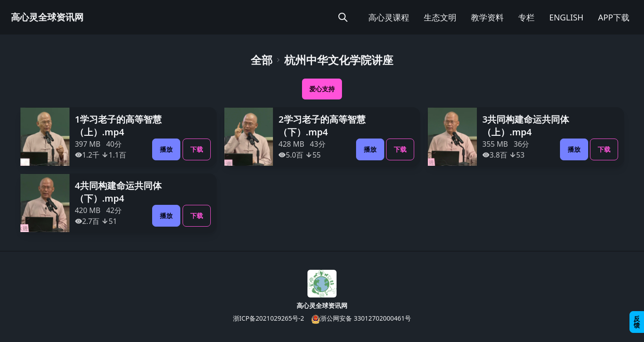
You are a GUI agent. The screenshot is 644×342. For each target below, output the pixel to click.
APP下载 (614, 17)
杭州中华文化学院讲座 (339, 60)
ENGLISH (566, 17)
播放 (166, 149)
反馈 (637, 322)
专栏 (526, 17)
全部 (262, 60)
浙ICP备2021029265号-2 (269, 318)
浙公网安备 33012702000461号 (361, 319)
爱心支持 (322, 89)
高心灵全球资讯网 (47, 17)
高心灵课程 (389, 17)
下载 (197, 149)
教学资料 (487, 17)
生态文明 (440, 17)
